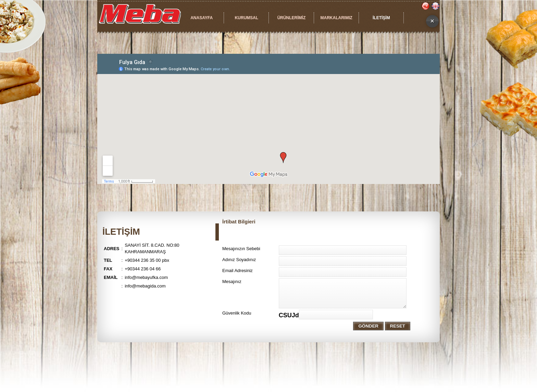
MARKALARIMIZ (336, 18)
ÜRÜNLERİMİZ (292, 18)
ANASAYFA (202, 18)
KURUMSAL (246, 18)
